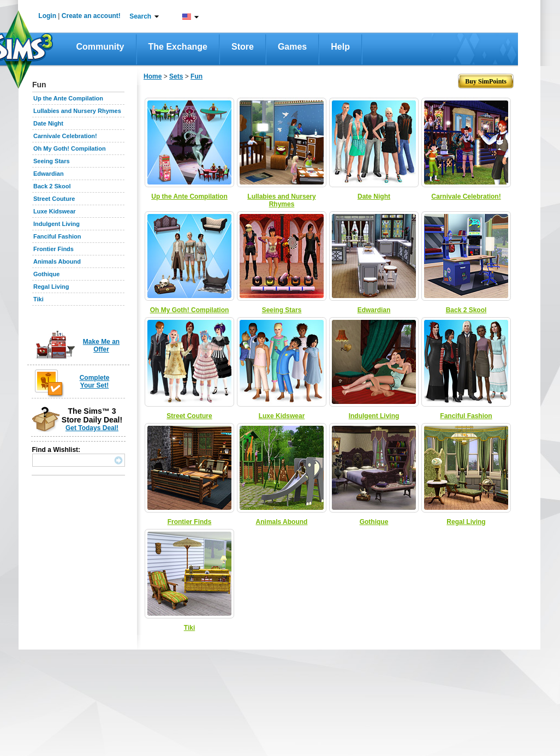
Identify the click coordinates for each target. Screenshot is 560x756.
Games (292, 47)
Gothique (46, 274)
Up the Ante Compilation (68, 98)
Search (140, 16)
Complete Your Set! (95, 382)
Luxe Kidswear (55, 211)
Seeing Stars (52, 161)
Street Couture (54, 199)
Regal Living (51, 287)
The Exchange (178, 47)
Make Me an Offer (101, 346)
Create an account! (91, 16)
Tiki (38, 299)
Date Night (48, 123)
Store (243, 47)
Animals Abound (57, 261)
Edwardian (49, 174)
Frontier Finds (53, 249)
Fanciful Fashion (57, 236)
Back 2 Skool (52, 186)
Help (340, 47)
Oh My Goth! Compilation (70, 148)
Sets (176, 76)
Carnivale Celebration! (65, 136)
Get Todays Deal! (92, 428)
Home (153, 76)
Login (47, 16)
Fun (196, 76)
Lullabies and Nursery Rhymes (77, 111)
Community (100, 47)
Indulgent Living (56, 224)
